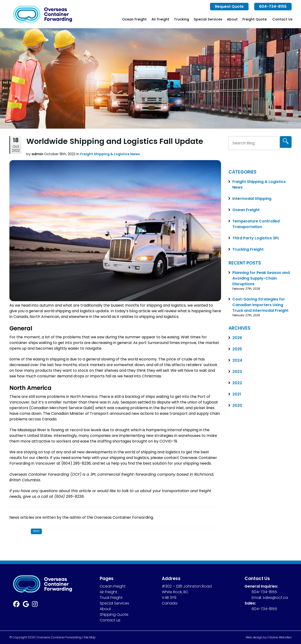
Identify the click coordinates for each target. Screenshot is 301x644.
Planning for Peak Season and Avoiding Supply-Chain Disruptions (261, 278)
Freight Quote (255, 19)
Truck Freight (111, 598)
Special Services (208, 19)
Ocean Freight (134, 19)
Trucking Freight (248, 249)
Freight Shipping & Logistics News (110, 154)
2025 (237, 349)
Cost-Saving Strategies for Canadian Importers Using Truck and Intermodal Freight (260, 305)
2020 (237, 405)
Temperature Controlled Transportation (256, 224)
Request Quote (229, 6)
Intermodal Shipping (252, 199)
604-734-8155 (273, 6)
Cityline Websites (280, 637)
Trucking (182, 19)
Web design (254, 637)
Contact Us (282, 19)
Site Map (90, 637)
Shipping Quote (114, 614)
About (232, 19)
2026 (237, 338)
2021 (237, 394)
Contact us (110, 620)
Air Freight (160, 19)
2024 (237, 360)
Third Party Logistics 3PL (256, 238)
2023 (237, 372)
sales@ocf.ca (275, 598)
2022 (237, 383)
